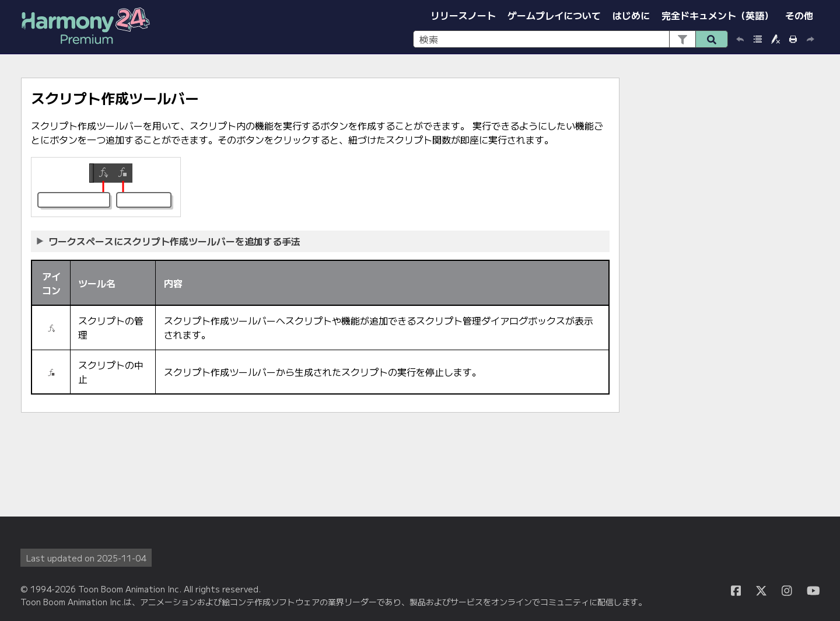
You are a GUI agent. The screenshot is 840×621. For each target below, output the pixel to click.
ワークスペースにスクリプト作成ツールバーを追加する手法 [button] (169, 241)
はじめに (631, 15)
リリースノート (463, 15)
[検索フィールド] (570, 39)
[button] (682, 39)
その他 (799, 15)
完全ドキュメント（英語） (717, 15)
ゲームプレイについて (554, 15)
